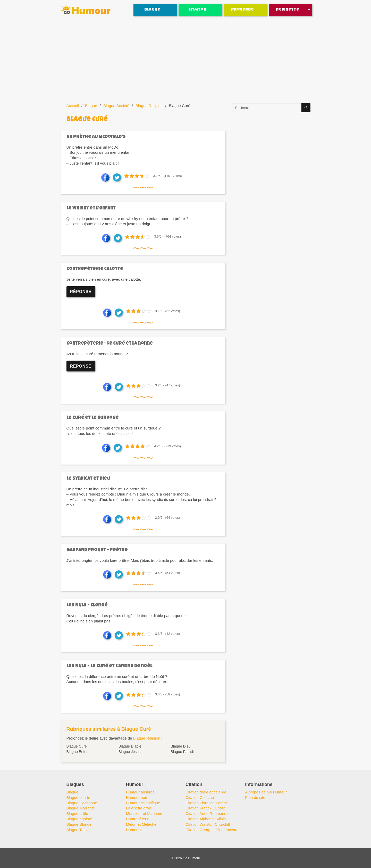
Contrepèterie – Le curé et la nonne (110, 344)
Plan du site (255, 797)
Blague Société (116, 106)
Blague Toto (77, 830)
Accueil (73, 106)
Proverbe (242, 10)
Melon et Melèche (141, 824)
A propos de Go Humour (266, 792)
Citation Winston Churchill (208, 824)
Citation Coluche (200, 797)
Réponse (81, 292)
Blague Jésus (130, 752)
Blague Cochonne (82, 803)
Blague (152, 10)
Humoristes (136, 830)
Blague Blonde (79, 824)
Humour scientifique (143, 803)
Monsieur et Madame (144, 813)
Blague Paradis (183, 752)
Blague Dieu (181, 746)
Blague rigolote (79, 819)
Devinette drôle (139, 808)
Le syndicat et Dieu (88, 479)
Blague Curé (77, 746)
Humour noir (137, 797)
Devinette (288, 10)
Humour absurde (140, 792)
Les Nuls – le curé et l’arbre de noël (109, 666)
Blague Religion (149, 106)
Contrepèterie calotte (95, 269)
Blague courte (78, 797)
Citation (197, 10)
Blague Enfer (77, 752)
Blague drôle (77, 813)
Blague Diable (130, 746)
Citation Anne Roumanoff (207, 813)
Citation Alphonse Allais (206, 819)
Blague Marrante (81, 808)
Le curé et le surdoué (93, 418)
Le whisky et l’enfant (91, 209)
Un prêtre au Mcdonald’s (96, 137)
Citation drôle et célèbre (206, 792)
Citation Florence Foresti (206, 803)
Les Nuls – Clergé (87, 606)
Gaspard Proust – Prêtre (97, 550)
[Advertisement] (187, 60)
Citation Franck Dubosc (206, 808)
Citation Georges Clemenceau (211, 830)
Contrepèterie (138, 819)
